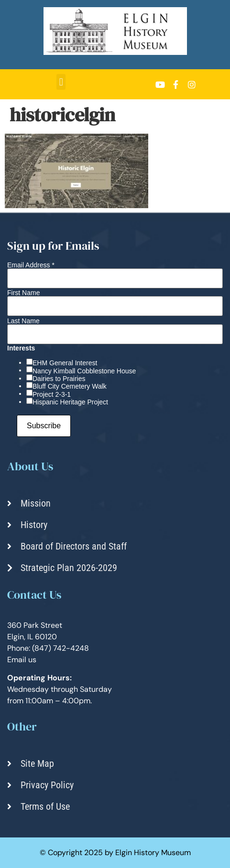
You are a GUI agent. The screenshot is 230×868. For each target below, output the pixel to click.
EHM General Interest (65, 363)
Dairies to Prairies (59, 379)
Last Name (23, 321)
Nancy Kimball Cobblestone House (84, 371)
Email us (22, 660)
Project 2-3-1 (52, 394)
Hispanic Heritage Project (70, 402)
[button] (61, 82)
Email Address (31, 265)
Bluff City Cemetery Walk (70, 386)
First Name (23, 293)
